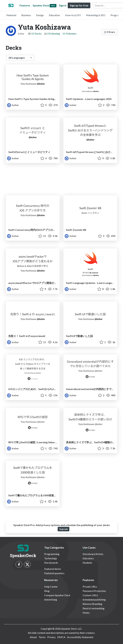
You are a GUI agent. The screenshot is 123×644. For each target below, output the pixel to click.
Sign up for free (79, 5)
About (33, 637)
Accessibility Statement (80, 637)
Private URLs (90, 587)
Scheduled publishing (94, 599)
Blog (47, 591)
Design (40, 15)
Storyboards (51, 563)
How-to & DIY (73, 15)
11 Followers (70, 33)
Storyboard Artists (93, 554)
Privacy (51, 637)
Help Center (51, 587)
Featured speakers (54, 573)
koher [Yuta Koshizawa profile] (13, 105)
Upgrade (64, 529)
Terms (42, 637)
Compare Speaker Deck (57, 595)
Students (87, 563)
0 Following (54, 33)
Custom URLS (90, 595)
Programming (52, 554)
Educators (88, 558)
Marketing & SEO (96, 15)
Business (26, 15)
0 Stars (109, 32)
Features (25, 5)
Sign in (63, 5)
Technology (51, 558)
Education (54, 15)
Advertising (51, 599)
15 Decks (36, 33)
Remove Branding (92, 604)
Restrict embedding (94, 608)
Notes (86, 613)
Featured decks (53, 569)
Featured (11, 15)
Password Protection (94, 591)
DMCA (61, 637)
